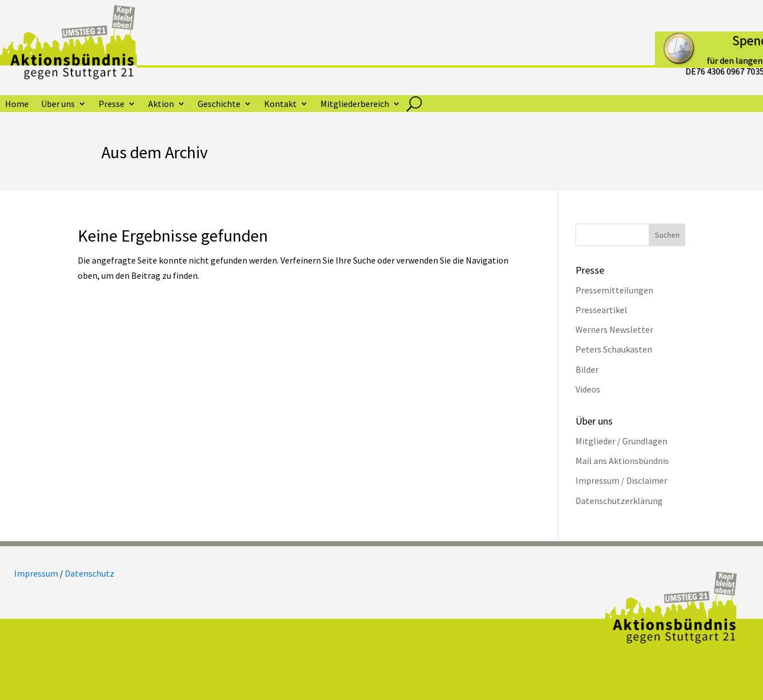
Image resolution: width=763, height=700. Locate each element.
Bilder (587, 369)
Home (17, 104)
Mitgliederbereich (355, 104)
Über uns (58, 104)
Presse (111, 104)
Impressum (36, 573)
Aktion (161, 104)
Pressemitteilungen (614, 290)
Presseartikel (601, 310)
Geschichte (219, 104)
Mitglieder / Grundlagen (621, 441)
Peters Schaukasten (614, 349)
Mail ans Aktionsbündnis (622, 461)
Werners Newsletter (614, 329)
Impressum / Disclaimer (621, 480)
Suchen (667, 235)
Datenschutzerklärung (619, 501)
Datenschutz (90, 573)
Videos (588, 389)
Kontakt (280, 104)
